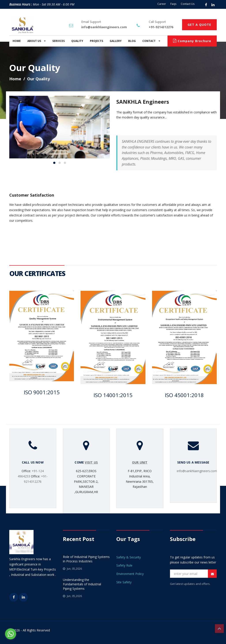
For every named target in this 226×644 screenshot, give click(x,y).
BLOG (132, 41)
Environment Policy (130, 574)
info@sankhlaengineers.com (104, 27)
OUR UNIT (140, 462)
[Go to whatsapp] (11, 634)
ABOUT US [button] (37, 41)
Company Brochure (192, 41)
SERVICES (58, 41)
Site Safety (124, 582)
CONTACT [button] (151, 41)
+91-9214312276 (161, 27)
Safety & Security (129, 557)
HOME (17, 41)
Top (219, 629)
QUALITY (77, 41)
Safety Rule (124, 565)
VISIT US (91, 462)
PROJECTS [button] (96, 41)
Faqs (173, 4)
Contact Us (188, 4)
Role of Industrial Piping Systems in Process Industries (86, 559)
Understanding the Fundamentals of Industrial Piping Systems (82, 584)
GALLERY (116, 41)
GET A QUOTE (199, 25)
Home (15, 79)
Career (162, 4)
